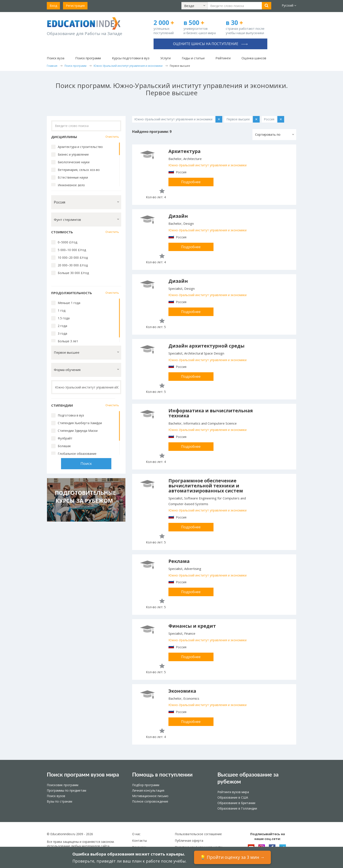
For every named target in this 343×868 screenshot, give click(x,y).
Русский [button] (289, 5)
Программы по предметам (66, 790)
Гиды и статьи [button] (193, 58)
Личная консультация (148, 790)
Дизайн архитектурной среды (206, 346)
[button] (194, 6)
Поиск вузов (56, 796)
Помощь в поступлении (162, 774)
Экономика (182, 691)
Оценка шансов (254, 58)
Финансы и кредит (192, 626)
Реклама (179, 561)
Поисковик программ (63, 785)
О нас (136, 834)
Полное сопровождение (150, 801)
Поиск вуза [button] (56, 58)
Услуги (165, 58)
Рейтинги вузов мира (233, 792)
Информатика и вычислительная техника (211, 413)
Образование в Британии (236, 803)
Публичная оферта (189, 841)
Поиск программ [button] (88, 58)
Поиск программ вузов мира (83, 774)
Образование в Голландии (237, 808)
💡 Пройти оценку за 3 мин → (232, 857)
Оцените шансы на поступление (210, 44)
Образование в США (233, 797)
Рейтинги (223, 58)
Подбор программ (146, 785)
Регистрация (75, 6)
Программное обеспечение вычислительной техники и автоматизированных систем (206, 486)
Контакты (139, 841)
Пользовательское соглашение (198, 834)
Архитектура (185, 151)
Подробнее (191, 182)
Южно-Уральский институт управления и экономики (207, 165)
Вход (53, 6)
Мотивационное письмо (150, 796)
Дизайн (178, 216)
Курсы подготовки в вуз (131, 58)
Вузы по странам (59, 801)
